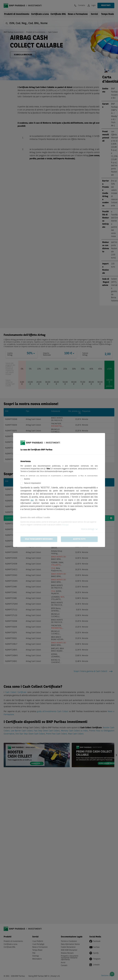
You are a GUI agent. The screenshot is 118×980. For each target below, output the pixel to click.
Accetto (27, 479)
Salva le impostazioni (33, 483)
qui (32, 500)
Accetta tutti (79, 539)
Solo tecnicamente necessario (39, 539)
